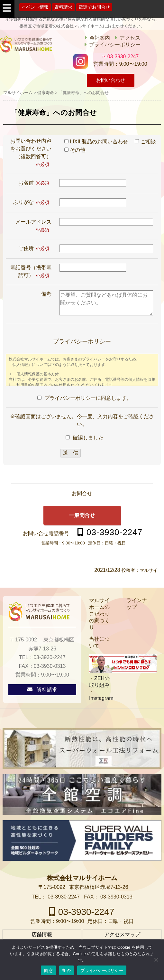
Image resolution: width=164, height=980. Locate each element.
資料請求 (63, 7)
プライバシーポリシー (115, 45)
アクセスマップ (122, 935)
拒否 (67, 970)
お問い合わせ (111, 81)
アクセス (130, 38)
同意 (48, 970)
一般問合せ (82, 515)
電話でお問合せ (94, 7)
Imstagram (101, 698)
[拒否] (156, 960)
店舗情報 (42, 935)
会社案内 (100, 38)
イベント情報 (35, 7)
